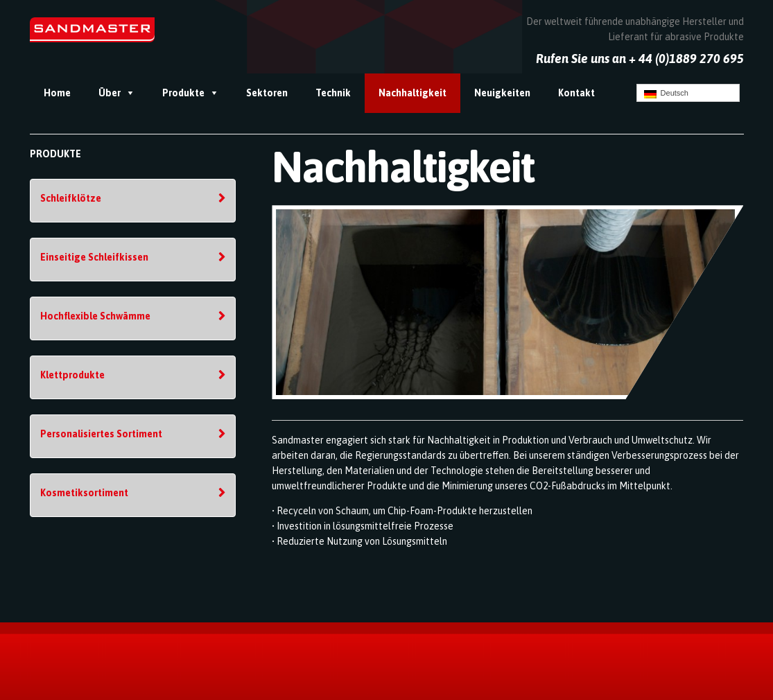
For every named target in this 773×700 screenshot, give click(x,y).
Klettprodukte (72, 375)
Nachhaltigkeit (412, 93)
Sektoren (267, 93)
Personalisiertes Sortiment (101, 434)
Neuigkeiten (502, 93)
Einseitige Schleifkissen (94, 257)
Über (110, 93)
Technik (333, 93)
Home (57, 93)
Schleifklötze (71, 198)
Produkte (183, 93)
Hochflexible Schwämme (95, 316)
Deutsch (666, 94)
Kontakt (576, 93)
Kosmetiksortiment (84, 493)
